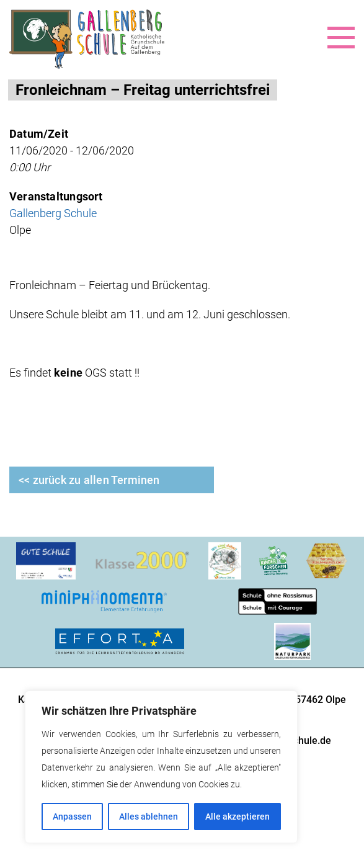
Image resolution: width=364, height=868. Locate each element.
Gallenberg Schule (53, 213)
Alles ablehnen (149, 817)
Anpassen (72, 817)
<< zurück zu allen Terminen (89, 480)
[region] (161, 767)
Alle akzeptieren (237, 817)
